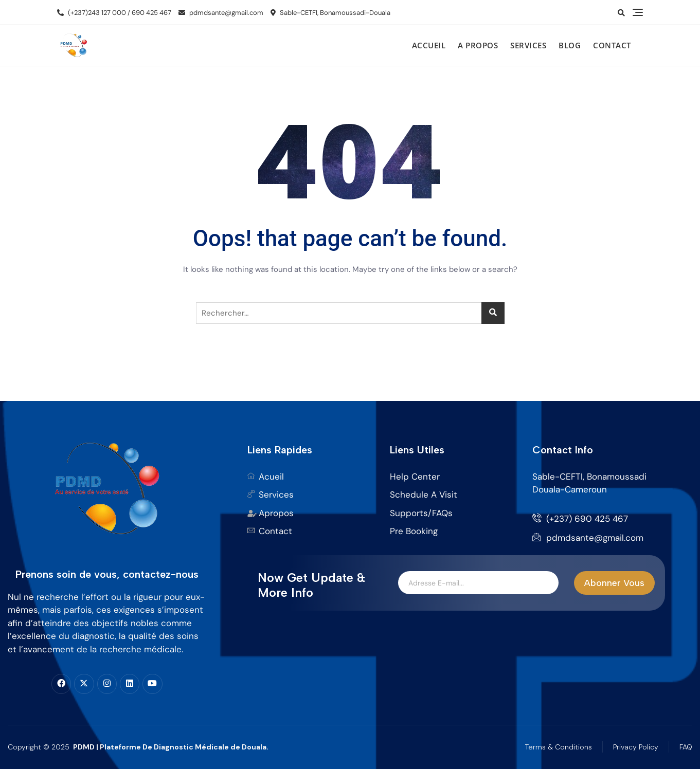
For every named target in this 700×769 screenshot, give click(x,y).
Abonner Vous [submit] (614, 583)
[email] (478, 583)
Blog (570, 45)
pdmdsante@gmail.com (221, 13)
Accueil (429, 45)
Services (528, 45)
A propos (478, 45)
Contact (612, 45)
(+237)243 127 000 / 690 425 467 (114, 13)
